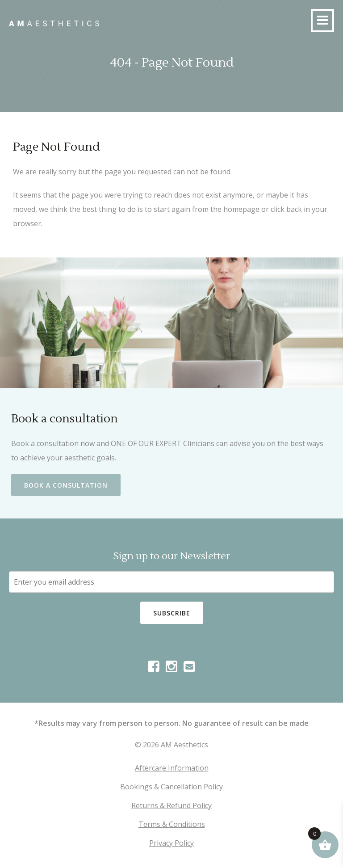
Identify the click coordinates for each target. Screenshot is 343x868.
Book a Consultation (66, 485)
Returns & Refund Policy (171, 805)
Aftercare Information (172, 768)
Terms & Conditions (172, 824)
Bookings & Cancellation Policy (171, 787)
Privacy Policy (171, 843)
